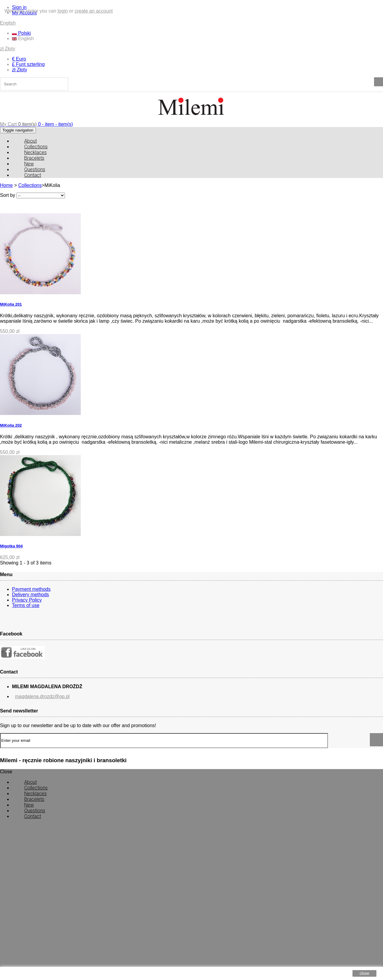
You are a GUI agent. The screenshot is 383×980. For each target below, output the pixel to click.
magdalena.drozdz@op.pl (42, 682)
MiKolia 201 (11, 304)
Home (6, 185)
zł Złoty (8, 49)
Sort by (8, 195)
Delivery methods (31, 595)
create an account (94, 11)
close (365, 973)
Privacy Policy (27, 600)
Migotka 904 (11, 546)
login (63, 11)
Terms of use (26, 605)
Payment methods (31, 589)
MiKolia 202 (11, 425)
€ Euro (19, 59)
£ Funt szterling (28, 64)
